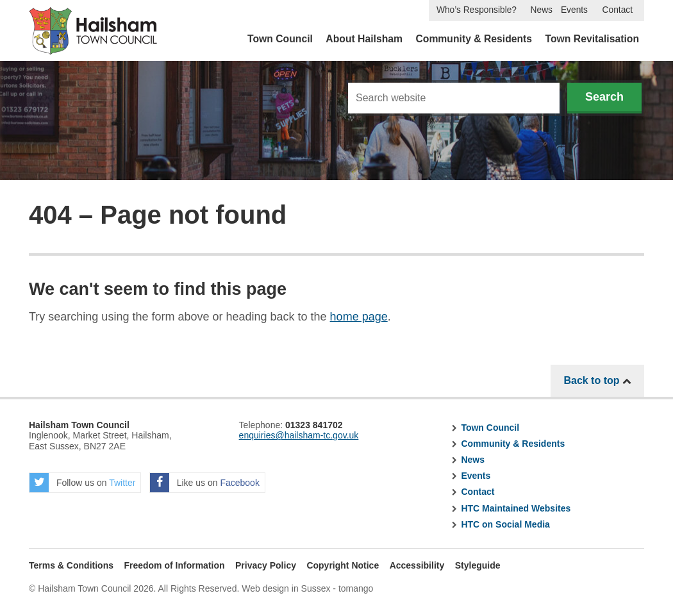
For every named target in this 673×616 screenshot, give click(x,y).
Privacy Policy (266, 565)
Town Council (280, 39)
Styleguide (478, 565)
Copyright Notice (343, 565)
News (542, 10)
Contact (618, 10)
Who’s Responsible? (477, 10)
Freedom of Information (174, 565)
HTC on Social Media (505, 524)
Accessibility (417, 565)
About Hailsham (364, 39)
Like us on (205, 483)
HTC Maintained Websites (516, 508)
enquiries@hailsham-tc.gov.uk (299, 435)
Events (574, 10)
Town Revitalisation (592, 39)
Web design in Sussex (286, 588)
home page (359, 317)
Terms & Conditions (71, 565)
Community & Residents (474, 39)
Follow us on (82, 483)
